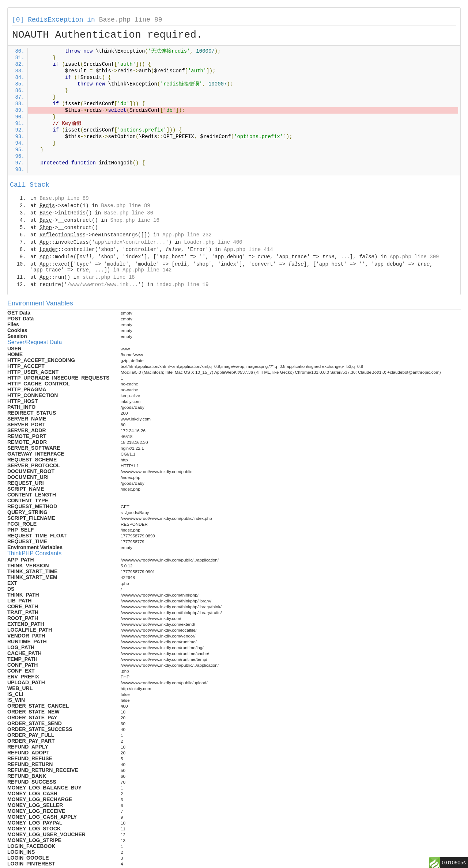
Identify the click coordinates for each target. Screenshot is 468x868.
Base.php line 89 (131, 20)
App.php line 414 (248, 250)
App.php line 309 (414, 257)
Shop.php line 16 (135, 220)
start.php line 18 (109, 277)
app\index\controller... (130, 242)
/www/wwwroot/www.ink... (103, 285)
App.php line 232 (187, 235)
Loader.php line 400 (213, 242)
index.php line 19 (182, 285)
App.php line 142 (147, 270)
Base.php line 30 (129, 213)
